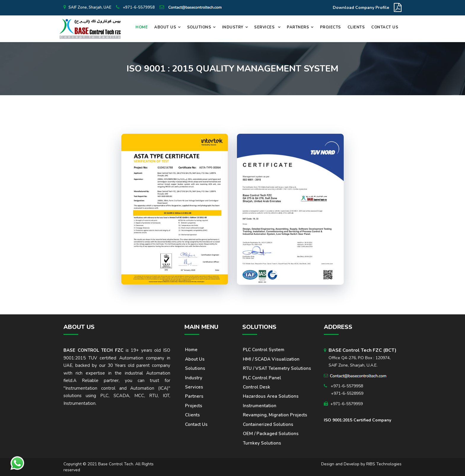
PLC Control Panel (262, 378)
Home (142, 27)
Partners (298, 27)
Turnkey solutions (262, 443)
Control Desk (257, 387)
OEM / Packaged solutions (271, 434)
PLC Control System (264, 350)
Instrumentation (260, 406)
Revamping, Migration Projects (275, 415)
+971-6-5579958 (138, 7)
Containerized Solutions (268, 424)
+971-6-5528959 (347, 393)
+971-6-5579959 (347, 404)
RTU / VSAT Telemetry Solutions (277, 368)
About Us (165, 27)
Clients (356, 27)
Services (265, 27)
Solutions (199, 27)
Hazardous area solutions (271, 396)
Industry (233, 27)
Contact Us (385, 27)
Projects (331, 27)
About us (195, 359)
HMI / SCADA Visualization (271, 359)
